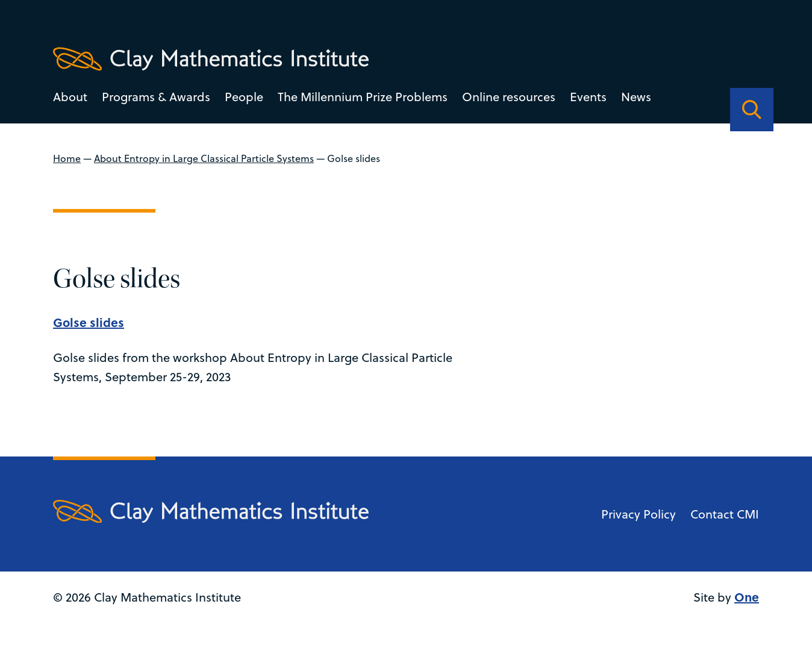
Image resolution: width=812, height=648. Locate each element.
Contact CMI (725, 514)
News (636, 97)
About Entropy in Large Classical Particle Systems (204, 158)
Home (67, 158)
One (747, 597)
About (70, 97)
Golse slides (89, 322)
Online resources (509, 97)
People (244, 97)
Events (588, 97)
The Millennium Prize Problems (363, 97)
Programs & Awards (156, 97)
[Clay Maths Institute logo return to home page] (211, 59)
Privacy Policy (639, 514)
